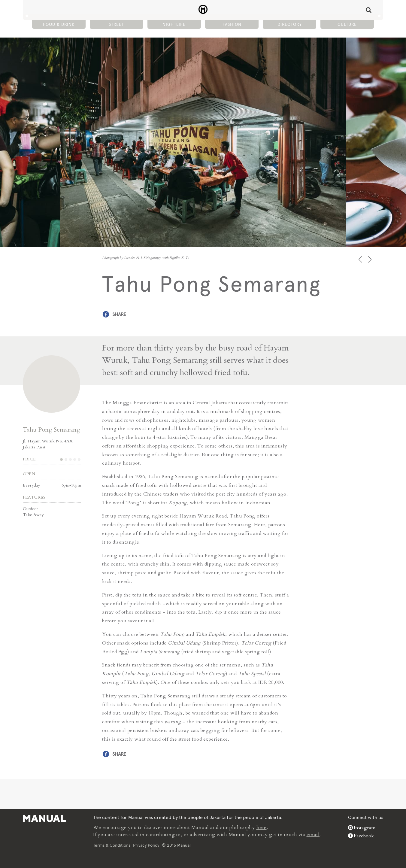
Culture (347, 24)
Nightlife (174, 24)
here (262, 827)
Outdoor (30, 509)
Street (116, 24)
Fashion (232, 24)
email (313, 835)
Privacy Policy (146, 845)
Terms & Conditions (112, 845)
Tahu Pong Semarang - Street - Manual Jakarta (203, 9)
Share (119, 314)
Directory (290, 24)
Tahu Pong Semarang (52, 430)
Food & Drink (59, 24)
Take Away (33, 515)
